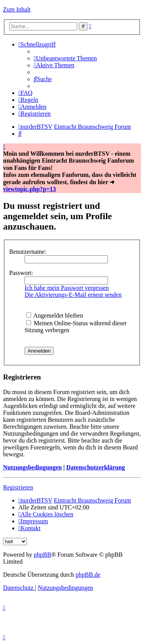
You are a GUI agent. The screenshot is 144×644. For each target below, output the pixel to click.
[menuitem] (65, 58)
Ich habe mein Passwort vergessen (67, 288)
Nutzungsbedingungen (32, 467)
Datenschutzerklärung (95, 467)
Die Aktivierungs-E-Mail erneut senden (73, 295)
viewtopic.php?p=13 (30, 189)
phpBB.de (88, 575)
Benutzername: (28, 252)
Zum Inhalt (17, 9)
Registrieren (18, 487)
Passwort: (21, 273)
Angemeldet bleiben (55, 315)
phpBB (42, 555)
